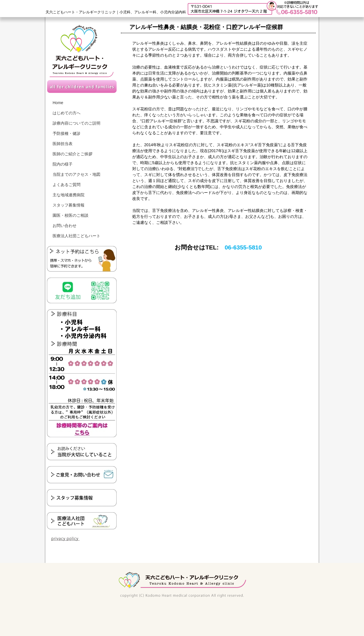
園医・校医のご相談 (71, 215)
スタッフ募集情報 (69, 205)
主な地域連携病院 (69, 195)
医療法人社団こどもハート (76, 236)
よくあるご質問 (67, 185)
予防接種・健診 (67, 133)
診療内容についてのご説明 (76, 123)
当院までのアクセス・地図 (76, 174)
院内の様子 (63, 164)
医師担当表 (63, 144)
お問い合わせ (65, 226)
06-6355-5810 (243, 247)
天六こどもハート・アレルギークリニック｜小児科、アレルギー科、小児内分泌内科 (116, 12)
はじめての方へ (67, 113)
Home (58, 103)
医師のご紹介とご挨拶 (73, 154)
